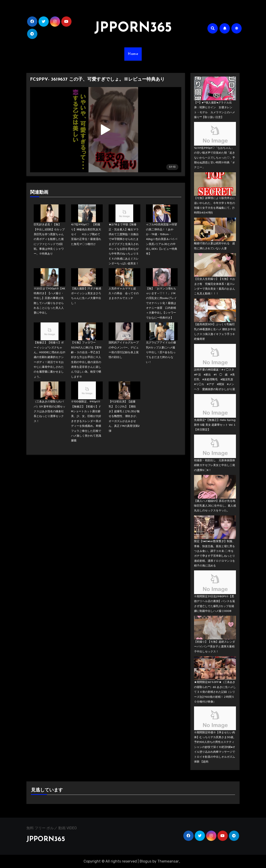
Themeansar (168, 861)
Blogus (146, 861)
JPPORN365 (133, 28)
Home (133, 54)
